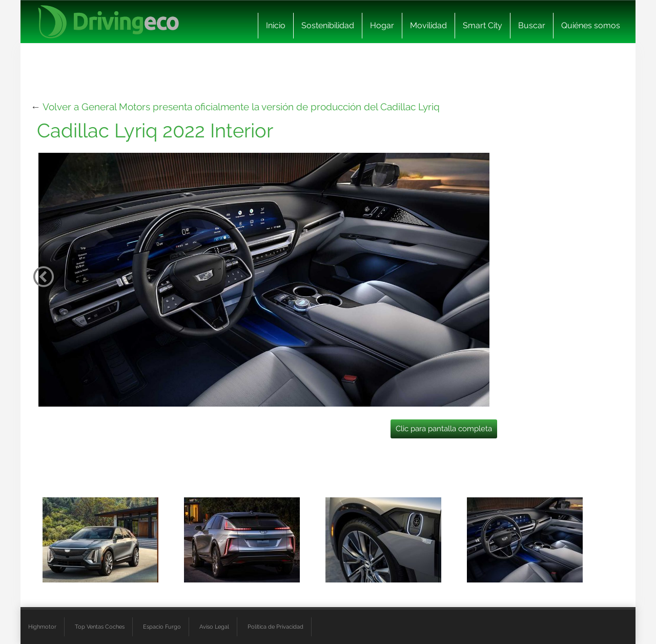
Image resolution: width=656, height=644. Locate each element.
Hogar (382, 25)
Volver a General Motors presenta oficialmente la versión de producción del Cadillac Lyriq (241, 107)
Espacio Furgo (162, 627)
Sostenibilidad (328, 25)
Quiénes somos (591, 25)
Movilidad (428, 25)
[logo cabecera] (108, 22)
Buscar (532, 25)
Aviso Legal (214, 627)
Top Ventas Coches (100, 627)
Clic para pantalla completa (444, 429)
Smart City (483, 25)
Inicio (276, 25)
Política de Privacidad (275, 627)
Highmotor (42, 627)
